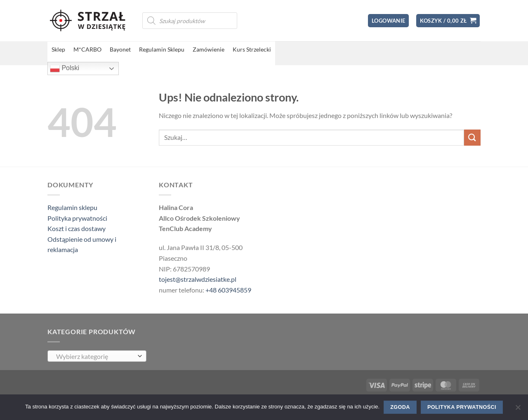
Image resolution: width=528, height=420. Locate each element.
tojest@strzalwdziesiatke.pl (198, 279)
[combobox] (97, 356)
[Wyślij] (472, 138)
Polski (65, 68)
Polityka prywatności (77, 218)
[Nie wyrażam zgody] (518, 410)
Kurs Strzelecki (252, 49)
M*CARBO (87, 49)
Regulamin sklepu (72, 207)
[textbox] (95, 356)
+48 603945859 (228, 290)
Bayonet (120, 49)
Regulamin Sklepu (162, 49)
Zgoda (400, 407)
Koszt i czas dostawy (77, 228)
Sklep (58, 49)
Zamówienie (209, 49)
